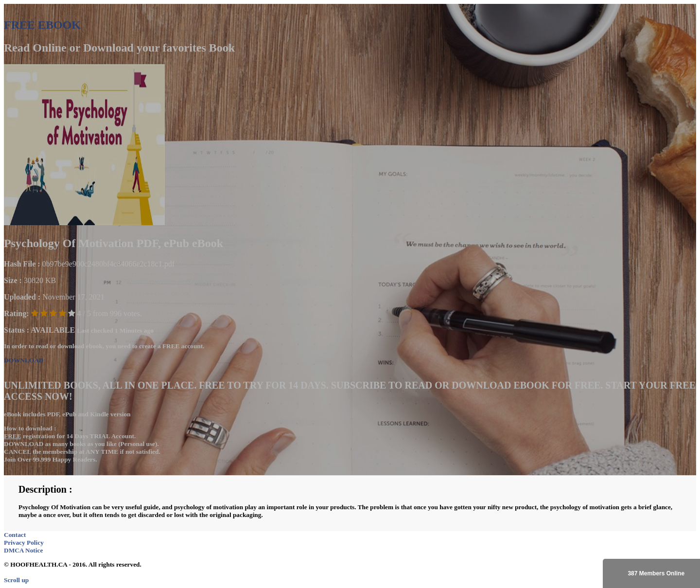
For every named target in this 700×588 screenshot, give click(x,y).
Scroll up (16, 580)
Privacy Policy (24, 543)
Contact (15, 535)
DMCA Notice (23, 550)
